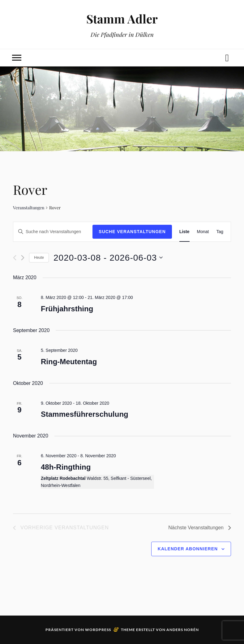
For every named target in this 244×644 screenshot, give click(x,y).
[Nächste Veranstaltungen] (23, 258)
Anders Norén (183, 630)
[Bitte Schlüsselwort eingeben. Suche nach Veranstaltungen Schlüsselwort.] (53, 232)
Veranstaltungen (29, 208)
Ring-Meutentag (69, 362)
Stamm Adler (122, 19)
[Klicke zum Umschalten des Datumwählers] (108, 258)
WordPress (98, 630)
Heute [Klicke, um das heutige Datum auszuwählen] (39, 258)
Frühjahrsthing (67, 309)
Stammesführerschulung (85, 414)
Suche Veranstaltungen (132, 232)
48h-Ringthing (66, 467)
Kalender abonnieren (188, 549)
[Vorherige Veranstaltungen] (15, 258)
